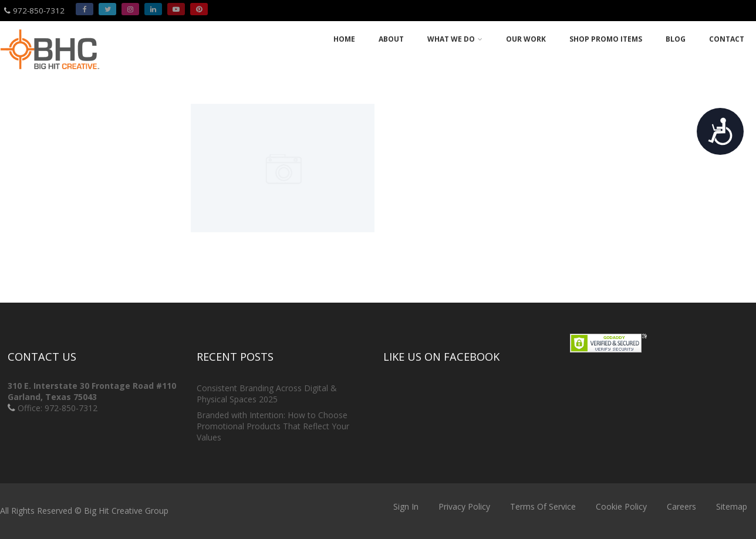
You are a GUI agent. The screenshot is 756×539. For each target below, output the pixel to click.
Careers (681, 506)
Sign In (406, 506)
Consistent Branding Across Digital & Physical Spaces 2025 (267, 394)
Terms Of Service (543, 506)
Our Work (526, 39)
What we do (455, 39)
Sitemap (732, 506)
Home (344, 39)
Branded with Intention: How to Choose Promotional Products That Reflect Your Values (273, 426)
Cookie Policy (621, 506)
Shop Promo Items (606, 39)
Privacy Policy (464, 506)
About (391, 39)
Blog (676, 39)
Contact (727, 39)
